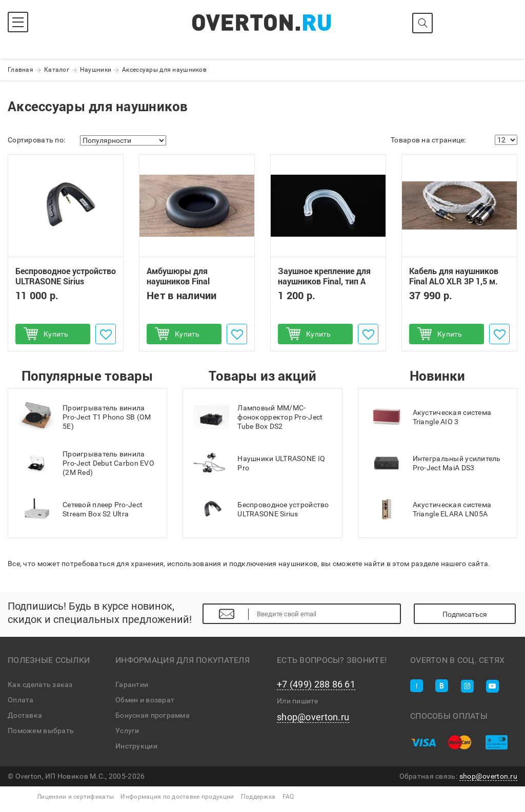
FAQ (288, 797)
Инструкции (136, 746)
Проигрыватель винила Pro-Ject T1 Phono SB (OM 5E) (85, 417)
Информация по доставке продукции (177, 797)
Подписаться (465, 614)
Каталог (57, 70)
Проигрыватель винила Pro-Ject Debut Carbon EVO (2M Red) (86, 463)
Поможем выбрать (41, 731)
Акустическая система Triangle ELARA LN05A (430, 509)
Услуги (127, 731)
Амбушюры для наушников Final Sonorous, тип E (178, 281)
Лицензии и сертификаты (75, 797)
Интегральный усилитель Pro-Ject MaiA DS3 (435, 463)
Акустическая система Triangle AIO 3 (430, 417)
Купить (56, 334)
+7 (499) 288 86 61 (316, 684)
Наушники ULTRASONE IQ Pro (259, 463)
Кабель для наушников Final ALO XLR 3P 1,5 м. (454, 276)
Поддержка (258, 797)
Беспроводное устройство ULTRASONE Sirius (66, 276)
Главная (21, 70)
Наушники (96, 70)
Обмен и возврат (145, 700)
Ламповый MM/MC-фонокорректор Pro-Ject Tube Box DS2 (258, 417)
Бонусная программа (153, 715)
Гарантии (132, 684)
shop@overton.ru (313, 717)
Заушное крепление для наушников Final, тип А (324, 276)
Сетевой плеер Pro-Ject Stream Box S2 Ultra (80, 509)
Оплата (21, 700)
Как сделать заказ (40, 684)
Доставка (25, 715)
